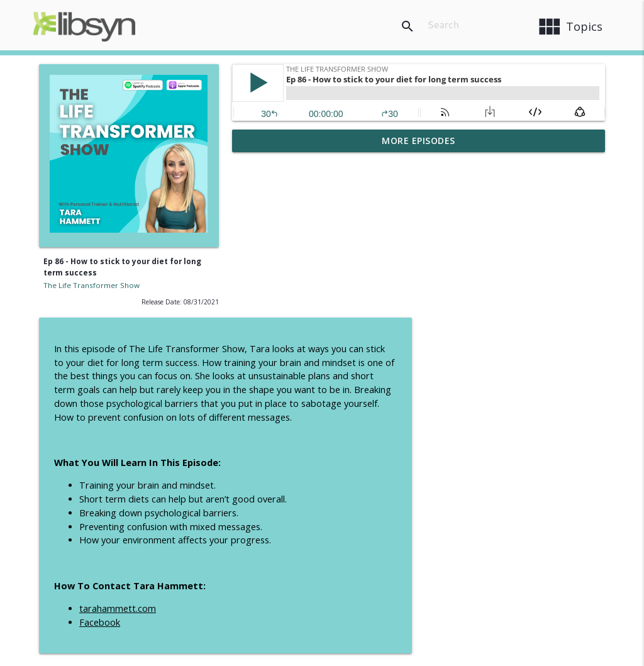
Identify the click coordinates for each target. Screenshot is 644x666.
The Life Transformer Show (92, 285)
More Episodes (419, 141)
